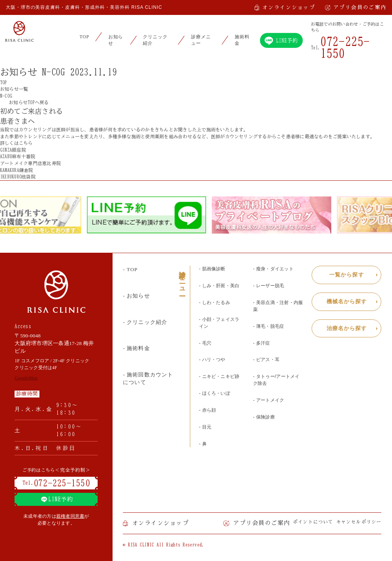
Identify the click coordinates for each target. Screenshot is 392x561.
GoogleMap (26, 378)
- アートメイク (269, 400)
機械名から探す (347, 302)
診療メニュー (201, 40)
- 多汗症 (262, 343)
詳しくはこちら (20, 143)
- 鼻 (203, 444)
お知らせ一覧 (14, 89)
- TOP (130, 269)
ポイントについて (313, 522)
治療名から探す (347, 328)
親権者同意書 (70, 516)
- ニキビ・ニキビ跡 (219, 376)
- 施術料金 (136, 348)
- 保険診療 (264, 417)
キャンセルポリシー (359, 522)
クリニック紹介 (155, 40)
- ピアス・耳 (266, 360)
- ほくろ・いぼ (215, 393)
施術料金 (242, 40)
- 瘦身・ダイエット (273, 269)
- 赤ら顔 (208, 410)
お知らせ (116, 40)
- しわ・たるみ (215, 303)
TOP (84, 37)
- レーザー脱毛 (269, 286)
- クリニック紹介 (145, 322)
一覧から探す (346, 275)
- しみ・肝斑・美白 (219, 286)
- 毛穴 (205, 343)
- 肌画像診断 (212, 269)
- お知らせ (136, 296)
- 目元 (205, 427)
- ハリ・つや (212, 360)
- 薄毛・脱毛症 (269, 326)
